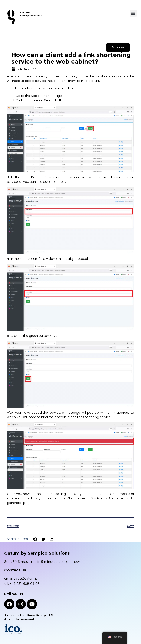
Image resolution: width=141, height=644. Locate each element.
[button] (133, 13)
